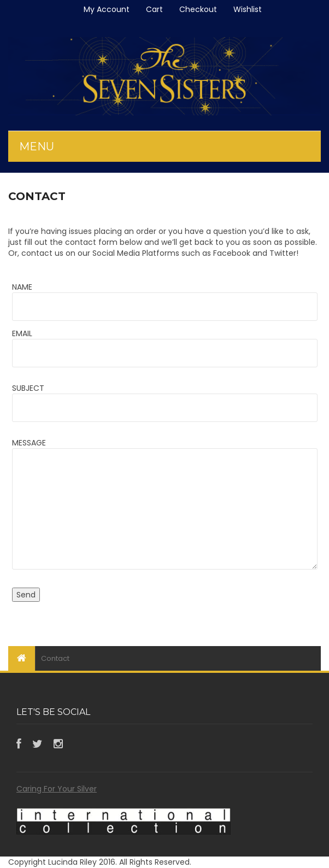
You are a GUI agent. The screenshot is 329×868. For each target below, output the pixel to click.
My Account (107, 9)
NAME (22, 287)
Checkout (198, 9)
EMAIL (22, 333)
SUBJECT (28, 388)
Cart (154, 9)
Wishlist (248, 9)
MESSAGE (29, 443)
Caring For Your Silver (57, 789)
